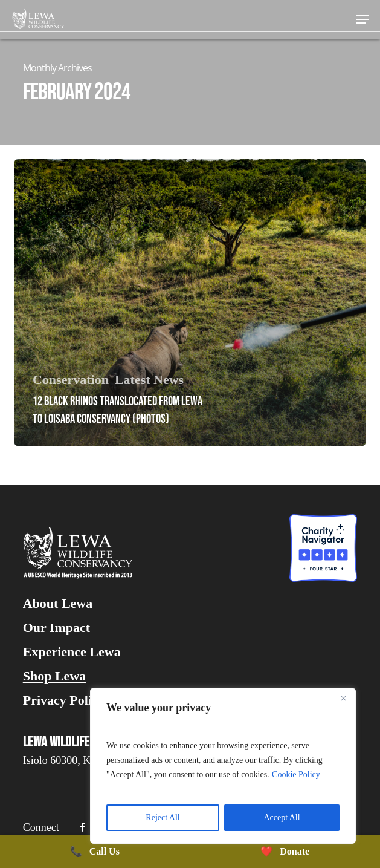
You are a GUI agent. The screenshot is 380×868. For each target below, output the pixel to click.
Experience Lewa (72, 652)
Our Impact (56, 628)
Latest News (149, 380)
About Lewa (58, 604)
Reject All (163, 817)
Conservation (71, 380)
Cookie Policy (296, 775)
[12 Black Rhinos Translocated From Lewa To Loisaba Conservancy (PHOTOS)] (190, 302)
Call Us (95, 851)
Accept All (282, 817)
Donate (285, 851)
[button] (362, 19)
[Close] (343, 698)
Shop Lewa (55, 676)
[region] (223, 766)
